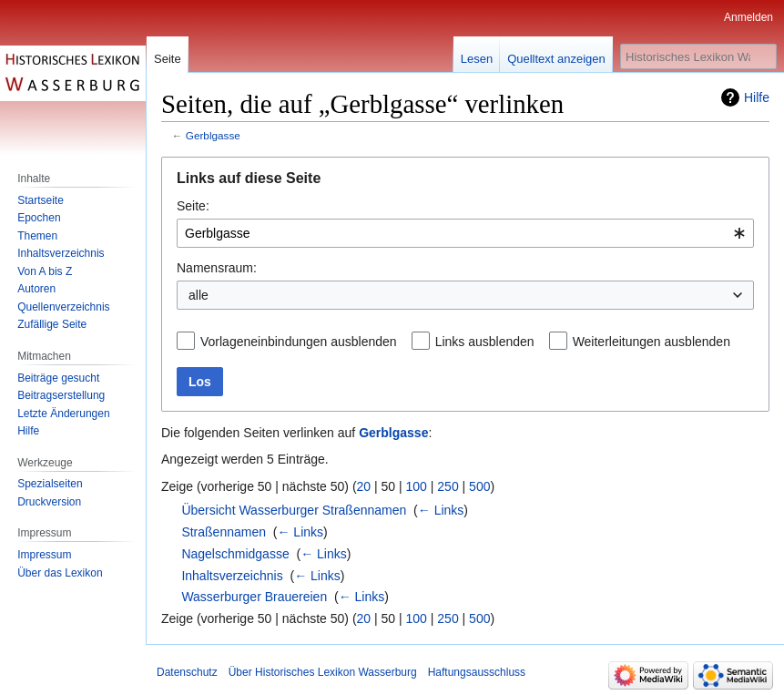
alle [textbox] (199, 295)
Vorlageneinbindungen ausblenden (299, 342)
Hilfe (757, 97)
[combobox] (465, 233)
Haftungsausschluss (477, 672)
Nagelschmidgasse (235, 554)
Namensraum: (217, 268)
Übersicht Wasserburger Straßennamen (294, 510)
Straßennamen (224, 532)
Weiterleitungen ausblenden (652, 342)
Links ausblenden (485, 342)
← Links (441, 510)
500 (479, 486)
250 (448, 486)
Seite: (193, 206)
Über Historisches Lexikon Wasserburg (323, 672)
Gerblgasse (213, 135)
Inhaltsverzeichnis (232, 576)
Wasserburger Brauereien (254, 597)
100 (417, 486)
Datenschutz (187, 672)
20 (364, 486)
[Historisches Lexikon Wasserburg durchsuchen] (698, 56)
